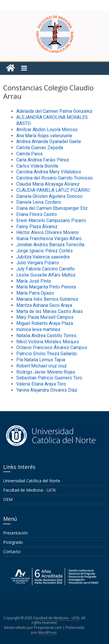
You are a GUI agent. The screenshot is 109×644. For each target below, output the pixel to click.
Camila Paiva (29, 154)
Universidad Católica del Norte (32, 481)
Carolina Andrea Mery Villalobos (49, 172)
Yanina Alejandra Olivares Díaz (47, 390)
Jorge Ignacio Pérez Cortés (44, 251)
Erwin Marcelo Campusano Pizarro (51, 220)
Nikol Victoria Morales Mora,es (48, 342)
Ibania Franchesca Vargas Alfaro (49, 239)
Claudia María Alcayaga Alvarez (48, 184)
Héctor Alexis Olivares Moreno (48, 232)
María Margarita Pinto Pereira (46, 287)
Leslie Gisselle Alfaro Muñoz (46, 275)
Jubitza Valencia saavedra (43, 257)
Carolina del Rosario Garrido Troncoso (54, 178)
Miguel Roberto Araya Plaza (45, 323)
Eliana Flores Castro (37, 214)
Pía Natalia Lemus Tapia (41, 360)
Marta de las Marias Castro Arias (50, 311)
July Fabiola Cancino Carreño (45, 269)
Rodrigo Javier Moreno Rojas (46, 372)
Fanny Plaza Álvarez (37, 227)
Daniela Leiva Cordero (39, 202)
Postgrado (13, 542)
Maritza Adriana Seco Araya (44, 305)
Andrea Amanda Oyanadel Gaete (49, 141)
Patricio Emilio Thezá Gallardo (47, 354)
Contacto (12, 551)
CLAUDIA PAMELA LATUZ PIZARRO (53, 190)
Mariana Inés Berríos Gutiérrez (47, 299)
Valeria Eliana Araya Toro (41, 384)
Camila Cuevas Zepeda (40, 148)
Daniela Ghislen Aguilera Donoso (49, 196)
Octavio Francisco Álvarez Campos (52, 347)
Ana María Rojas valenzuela (44, 136)
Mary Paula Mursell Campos (45, 317)
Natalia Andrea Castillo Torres (46, 336)
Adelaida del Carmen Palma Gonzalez (54, 111)
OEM (8, 499)
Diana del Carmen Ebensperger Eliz (52, 208)
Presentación (16, 533)
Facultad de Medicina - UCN (29, 490)
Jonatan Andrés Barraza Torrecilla (50, 245)
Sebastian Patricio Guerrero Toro (49, 378)
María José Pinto (34, 281)
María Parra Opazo (35, 293)
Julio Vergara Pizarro (38, 263)
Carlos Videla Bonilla (37, 166)
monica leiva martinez (38, 329)
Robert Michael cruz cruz (42, 366)
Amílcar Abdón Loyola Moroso (47, 130)
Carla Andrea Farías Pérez (43, 160)
